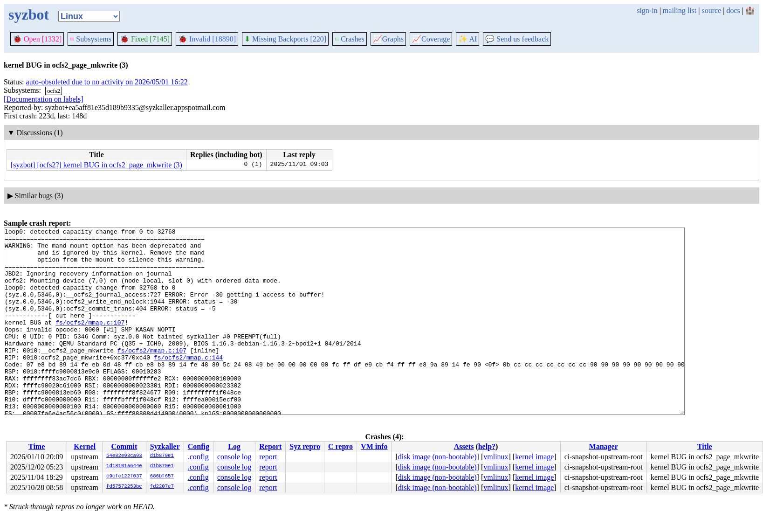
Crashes (350, 39)
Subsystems (91, 39)
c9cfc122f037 (124, 477)
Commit (124, 446)
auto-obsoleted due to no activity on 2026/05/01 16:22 (107, 82)
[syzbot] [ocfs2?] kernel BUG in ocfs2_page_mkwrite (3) (96, 165)
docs (733, 10)
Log (234, 446)
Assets (464, 446)
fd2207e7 (162, 487)
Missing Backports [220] (285, 39)
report (268, 457)
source (712, 10)
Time (37, 446)
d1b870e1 (162, 456)
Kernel (85, 446)
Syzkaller (165, 446)
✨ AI (467, 39)
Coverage (431, 39)
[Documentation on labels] (44, 99)
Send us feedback (517, 39)
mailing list (680, 10)
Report (270, 446)
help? (487, 446)
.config (198, 457)
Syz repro (305, 446)
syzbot (29, 14)
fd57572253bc (124, 487)
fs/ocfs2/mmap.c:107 (90, 342)
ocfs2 (54, 91)
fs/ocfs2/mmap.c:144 (188, 384)
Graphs (388, 39)
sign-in (647, 10)
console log (234, 457)
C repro (340, 446)
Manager (604, 446)
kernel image (534, 457)
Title (705, 446)
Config (199, 446)
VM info (374, 446)
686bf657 (162, 477)
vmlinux (496, 457)
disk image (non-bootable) (437, 457)
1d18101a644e (124, 466)
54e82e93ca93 (124, 456)
